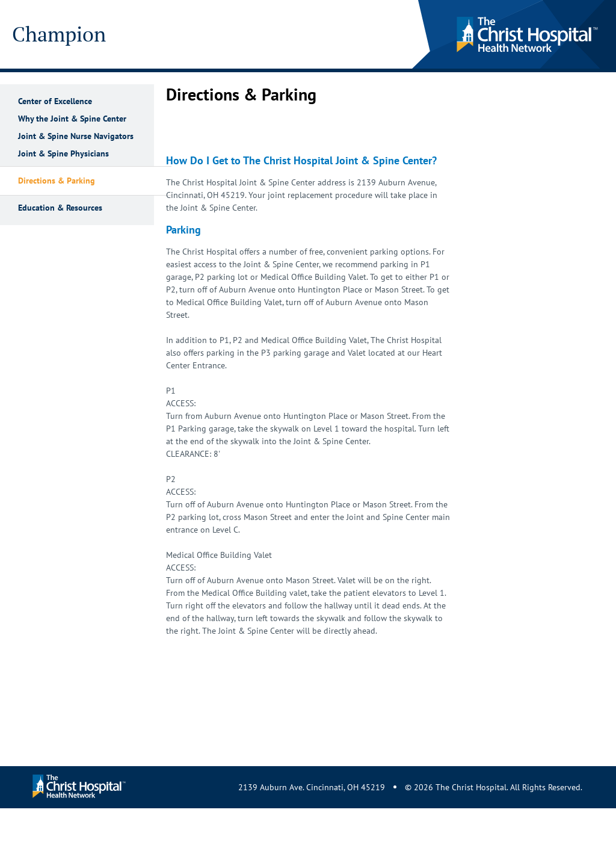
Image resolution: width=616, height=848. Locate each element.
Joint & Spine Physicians (63, 154)
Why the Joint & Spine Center (72, 119)
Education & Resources (60, 208)
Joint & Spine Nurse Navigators (76, 136)
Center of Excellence (55, 101)
